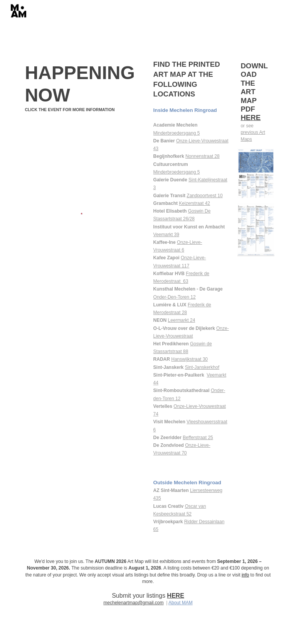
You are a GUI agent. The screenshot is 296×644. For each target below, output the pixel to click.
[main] (83, 87)
